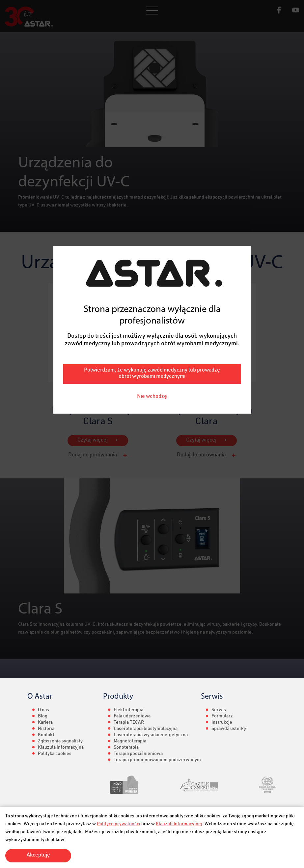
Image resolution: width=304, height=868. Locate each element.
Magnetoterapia (130, 741)
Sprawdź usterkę (229, 729)
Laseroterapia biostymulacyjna (146, 729)
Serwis (219, 710)
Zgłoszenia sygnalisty (60, 741)
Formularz (222, 716)
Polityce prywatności (119, 824)
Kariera (45, 723)
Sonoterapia (126, 748)
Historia (46, 729)
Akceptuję (38, 856)
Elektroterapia (128, 710)
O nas (43, 710)
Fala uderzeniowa (132, 716)
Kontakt (46, 735)
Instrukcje (222, 723)
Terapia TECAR (129, 723)
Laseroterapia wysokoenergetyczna (151, 735)
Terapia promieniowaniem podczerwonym (157, 760)
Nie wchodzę (152, 357)
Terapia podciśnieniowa (138, 754)
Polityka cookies (55, 754)
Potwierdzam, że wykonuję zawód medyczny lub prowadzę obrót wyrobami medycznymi (152, 334)
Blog (43, 716)
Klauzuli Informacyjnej (179, 824)
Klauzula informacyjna (61, 748)
